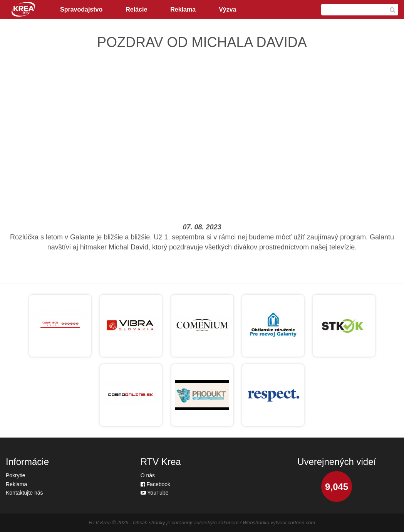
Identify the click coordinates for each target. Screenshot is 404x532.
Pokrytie (16, 475)
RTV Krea (100, 523)
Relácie (136, 9)
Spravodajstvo (81, 9)
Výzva (227, 9)
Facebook (155, 484)
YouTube (155, 493)
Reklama (183, 9)
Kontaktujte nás (24, 493)
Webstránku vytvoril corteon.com (279, 523)
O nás (148, 475)
